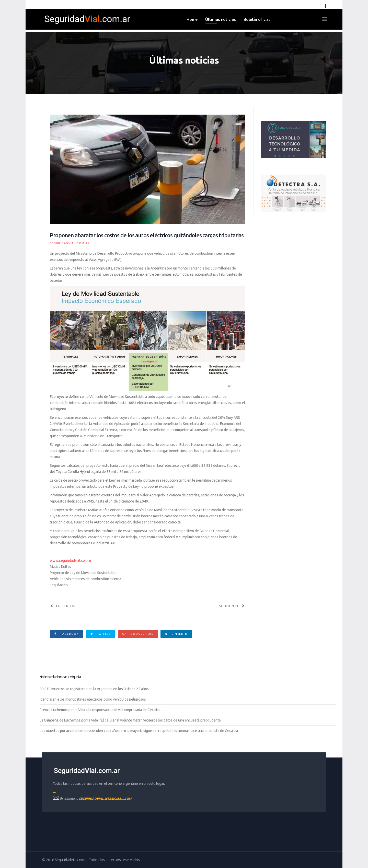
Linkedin (176, 634)
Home (192, 19)
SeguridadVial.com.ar (70, 243)
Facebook (67, 634)
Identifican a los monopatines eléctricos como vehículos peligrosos (93, 699)
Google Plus (138, 634)
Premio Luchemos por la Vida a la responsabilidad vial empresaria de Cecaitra (100, 710)
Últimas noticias (220, 19)
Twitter (101, 634)
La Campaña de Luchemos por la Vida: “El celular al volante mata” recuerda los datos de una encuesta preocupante (130, 720)
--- (55, 792)
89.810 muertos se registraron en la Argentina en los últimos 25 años (94, 689)
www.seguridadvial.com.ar (71, 560)
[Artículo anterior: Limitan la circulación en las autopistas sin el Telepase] (63, 606)
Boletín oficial (257, 19)
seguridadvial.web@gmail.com (105, 799)
